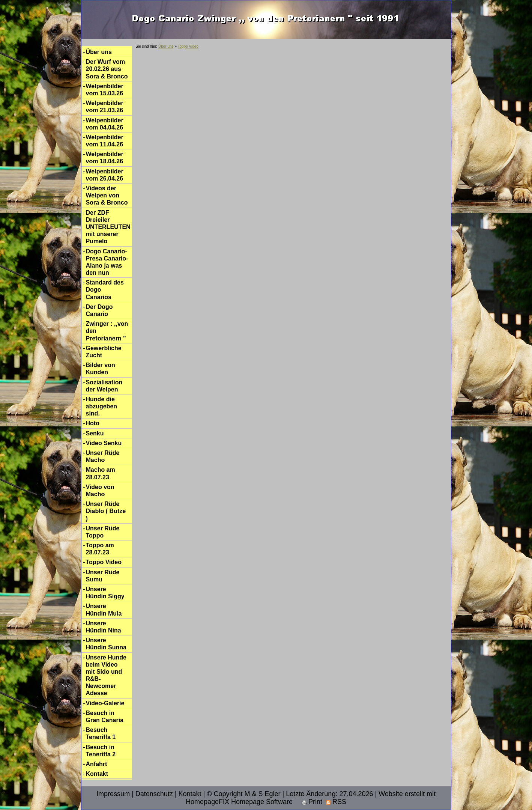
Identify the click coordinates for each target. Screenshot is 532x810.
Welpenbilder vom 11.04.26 (105, 141)
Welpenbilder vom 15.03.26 (105, 90)
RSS (336, 802)
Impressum (113, 794)
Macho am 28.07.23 (101, 473)
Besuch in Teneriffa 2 (101, 751)
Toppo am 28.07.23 (100, 549)
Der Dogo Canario (99, 310)
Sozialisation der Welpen (104, 386)
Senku (95, 433)
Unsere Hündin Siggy (105, 593)
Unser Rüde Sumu (103, 576)
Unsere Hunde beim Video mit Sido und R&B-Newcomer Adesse (106, 675)
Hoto (93, 423)
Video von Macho (100, 491)
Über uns (99, 52)
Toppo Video (104, 562)
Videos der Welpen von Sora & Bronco (107, 195)
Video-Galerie (105, 703)
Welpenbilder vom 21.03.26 (105, 107)
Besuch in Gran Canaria (105, 717)
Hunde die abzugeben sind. (102, 406)
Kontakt (97, 774)
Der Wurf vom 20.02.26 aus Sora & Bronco (107, 69)
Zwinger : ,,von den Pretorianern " (107, 331)
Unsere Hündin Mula (104, 610)
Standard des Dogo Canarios (105, 290)
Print (312, 802)
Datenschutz (154, 794)
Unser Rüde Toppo (103, 532)
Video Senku (104, 443)
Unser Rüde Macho (103, 456)
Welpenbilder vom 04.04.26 (105, 124)
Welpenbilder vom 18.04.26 (105, 158)
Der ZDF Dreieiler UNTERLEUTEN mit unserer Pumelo (108, 227)
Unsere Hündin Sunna (106, 644)
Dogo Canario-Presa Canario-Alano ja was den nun (107, 262)
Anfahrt (97, 764)
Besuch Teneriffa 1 (101, 733)
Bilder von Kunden (101, 369)
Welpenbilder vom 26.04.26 (105, 175)
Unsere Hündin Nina (104, 627)
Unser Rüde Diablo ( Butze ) (106, 511)
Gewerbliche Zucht (104, 352)
